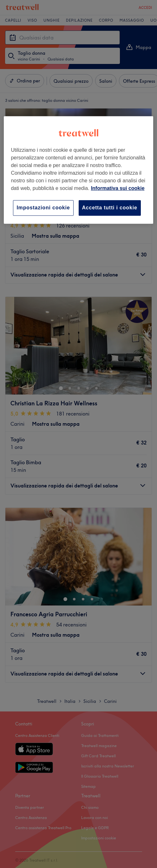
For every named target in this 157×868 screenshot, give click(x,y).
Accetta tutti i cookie (110, 208)
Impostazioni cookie (43, 208)
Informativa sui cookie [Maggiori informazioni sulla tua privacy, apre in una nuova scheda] (118, 188)
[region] (78, 170)
